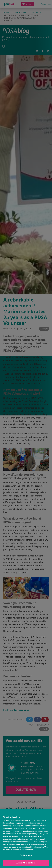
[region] (26, 838)
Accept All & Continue (26, 863)
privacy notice (22, 844)
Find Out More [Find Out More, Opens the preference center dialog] (26, 855)
